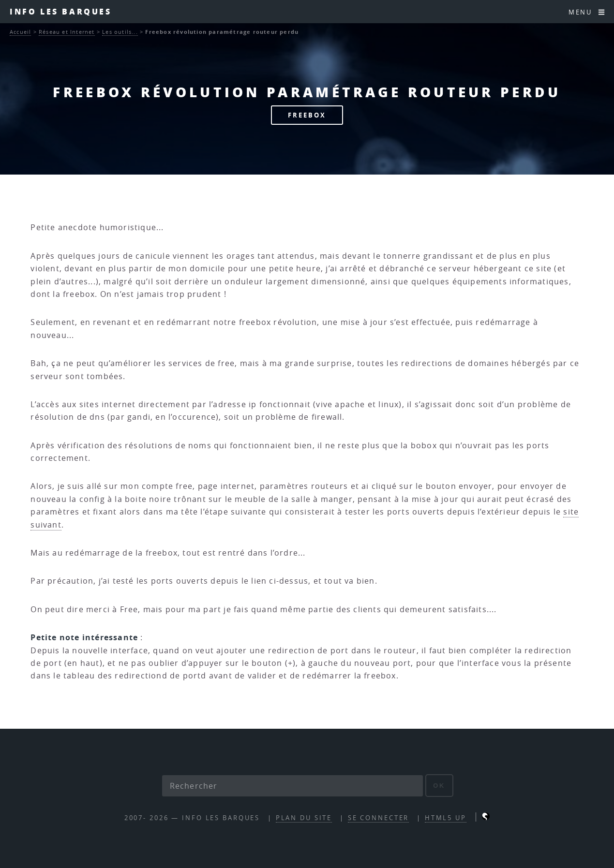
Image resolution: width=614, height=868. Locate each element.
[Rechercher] (293, 786)
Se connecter (379, 818)
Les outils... (120, 32)
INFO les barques (61, 11)
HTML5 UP (446, 818)
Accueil (20, 32)
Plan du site (304, 818)
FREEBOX (307, 115)
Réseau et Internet (67, 32)
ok (439, 786)
